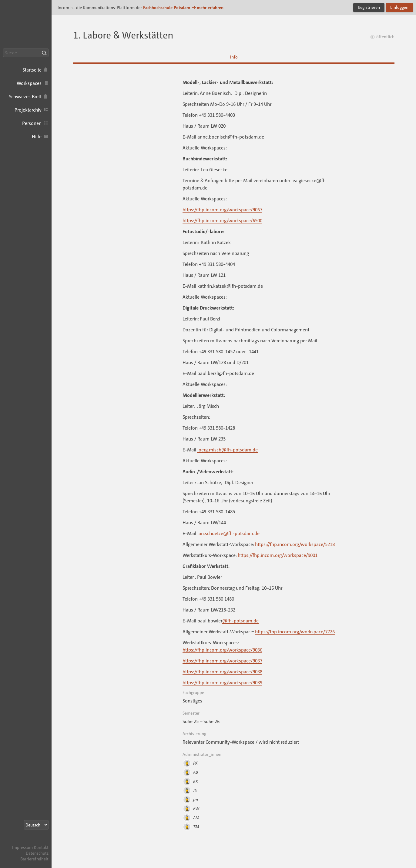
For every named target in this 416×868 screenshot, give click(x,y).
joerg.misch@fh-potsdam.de (228, 450)
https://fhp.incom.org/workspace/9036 (222, 650)
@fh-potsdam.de (240, 621)
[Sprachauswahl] (36, 825)
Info (234, 57)
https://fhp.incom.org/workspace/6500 (222, 220)
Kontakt (41, 847)
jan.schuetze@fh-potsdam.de (228, 533)
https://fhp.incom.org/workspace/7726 (295, 632)
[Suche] (26, 53)
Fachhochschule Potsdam (167, 7)
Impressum (22, 847)
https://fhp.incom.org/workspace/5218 (295, 544)
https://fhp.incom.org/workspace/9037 (222, 661)
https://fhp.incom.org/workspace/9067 (222, 209)
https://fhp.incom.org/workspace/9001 (278, 555)
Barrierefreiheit (34, 859)
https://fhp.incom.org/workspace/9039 (222, 682)
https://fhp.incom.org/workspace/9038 (222, 672)
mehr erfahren (207, 7)
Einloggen (399, 7)
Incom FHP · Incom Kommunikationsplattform (26, 24)
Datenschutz (37, 853)
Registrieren (369, 7)
